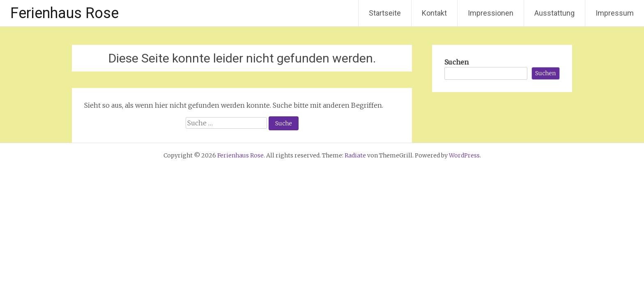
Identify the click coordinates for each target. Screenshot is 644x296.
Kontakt (434, 13)
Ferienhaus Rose (64, 13)
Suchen (457, 62)
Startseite (385, 13)
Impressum (615, 13)
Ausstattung (554, 13)
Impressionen (491, 13)
